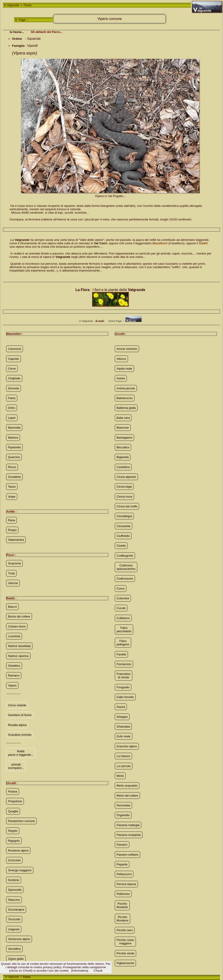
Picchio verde (125, 953)
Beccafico (123, 447)
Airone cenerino (127, 349)
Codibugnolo (125, 556)
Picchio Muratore (123, 919)
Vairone (13, 583)
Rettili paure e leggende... (21, 753)
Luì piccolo (124, 766)
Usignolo (14, 929)
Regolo (13, 831)
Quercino (14, 457)
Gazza (121, 707)
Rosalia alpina (17, 725)
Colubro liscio (17, 626)
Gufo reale (124, 736)
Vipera (12, 685)
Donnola (13, 388)
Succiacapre (16, 910)
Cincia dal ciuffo (127, 506)
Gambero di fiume (20, 715)
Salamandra (16, 540)
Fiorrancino (124, 664)
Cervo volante (17, 705)
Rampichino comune (21, 821)
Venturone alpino (19, 939)
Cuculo (121, 608)
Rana (11, 520)
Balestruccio (125, 398)
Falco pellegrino (123, 643)
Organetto (123, 815)
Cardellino (123, 467)
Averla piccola (126, 388)
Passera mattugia (128, 825)
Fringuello (123, 687)
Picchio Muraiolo (122, 905)
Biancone (123, 428)
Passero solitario (127, 855)
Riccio (12, 467)
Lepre (12, 418)
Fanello (121, 654)
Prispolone (15, 801)
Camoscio (15, 349)
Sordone (13, 880)
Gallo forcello (125, 697)
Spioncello (15, 890)
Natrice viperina (18, 656)
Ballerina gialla (126, 408)
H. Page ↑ (21, 20)
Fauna (27, 5)
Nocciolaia (123, 805)
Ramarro (14, 675)
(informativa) (80, 971)
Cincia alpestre (126, 477)
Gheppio (122, 717)
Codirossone (125, 579)
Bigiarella (123, 457)
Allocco (121, 359)
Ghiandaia (123, 727)
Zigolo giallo (16, 959)
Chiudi (98, 971)
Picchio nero (125, 930)
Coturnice (123, 598)
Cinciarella (124, 526)
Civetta (121, 546)
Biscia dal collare (19, 616)
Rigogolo (14, 841)
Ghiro (12, 408)
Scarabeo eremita (20, 735)
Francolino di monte (124, 676)
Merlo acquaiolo (127, 786)
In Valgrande (12, 5)
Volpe (12, 497)
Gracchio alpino (127, 746)
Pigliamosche (125, 963)
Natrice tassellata (19, 646)
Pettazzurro (124, 874)
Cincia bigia (124, 487)
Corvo (121, 589)
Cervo (12, 369)
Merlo (120, 776)
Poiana (12, 791)
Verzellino (14, 949)
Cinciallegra (124, 516)
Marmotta (14, 428)
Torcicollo (14, 919)
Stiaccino (14, 900)
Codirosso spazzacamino (126, 567)
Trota (11, 573)
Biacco (12, 607)
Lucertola (14, 636)
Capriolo (13, 359)
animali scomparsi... (16, 766)
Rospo (12, 530)
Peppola (122, 864)
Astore (121, 378)
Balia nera (123, 418)
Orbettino (14, 666)
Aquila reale (124, 369)
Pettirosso (123, 894)
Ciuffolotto (123, 536)
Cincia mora (124, 497)
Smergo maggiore (20, 870)
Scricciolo (14, 860)
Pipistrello (14, 447)
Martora (13, 438)
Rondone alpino (18, 850)
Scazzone (14, 563)
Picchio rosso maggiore (125, 942)
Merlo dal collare (127, 796)
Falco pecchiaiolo (124, 629)
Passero (122, 845)
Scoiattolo (14, 477)
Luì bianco (123, 756)
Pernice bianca (126, 884)
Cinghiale (14, 378)
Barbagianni (124, 438)
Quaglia (13, 811)
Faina (12, 398)
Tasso (12, 487)
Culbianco (123, 618)
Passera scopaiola (129, 835)
